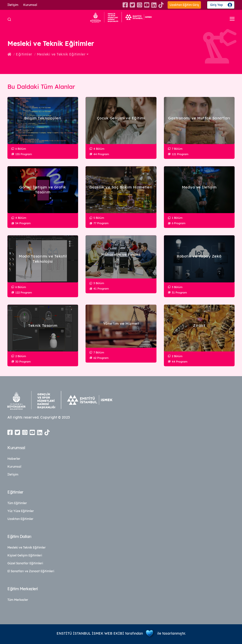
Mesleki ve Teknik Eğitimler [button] (61, 54)
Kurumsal (30, 5)
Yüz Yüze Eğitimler (21, 511)
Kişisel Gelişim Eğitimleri (25, 555)
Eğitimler (24, 54)
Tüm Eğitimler (17, 503)
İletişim (13, 5)
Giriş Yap (217, 5)
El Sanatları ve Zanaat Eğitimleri (31, 571)
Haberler (14, 459)
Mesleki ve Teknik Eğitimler (27, 547)
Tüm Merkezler (18, 600)
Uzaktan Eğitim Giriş (184, 5)
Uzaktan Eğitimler (20, 519)
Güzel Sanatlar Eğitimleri (25, 563)
